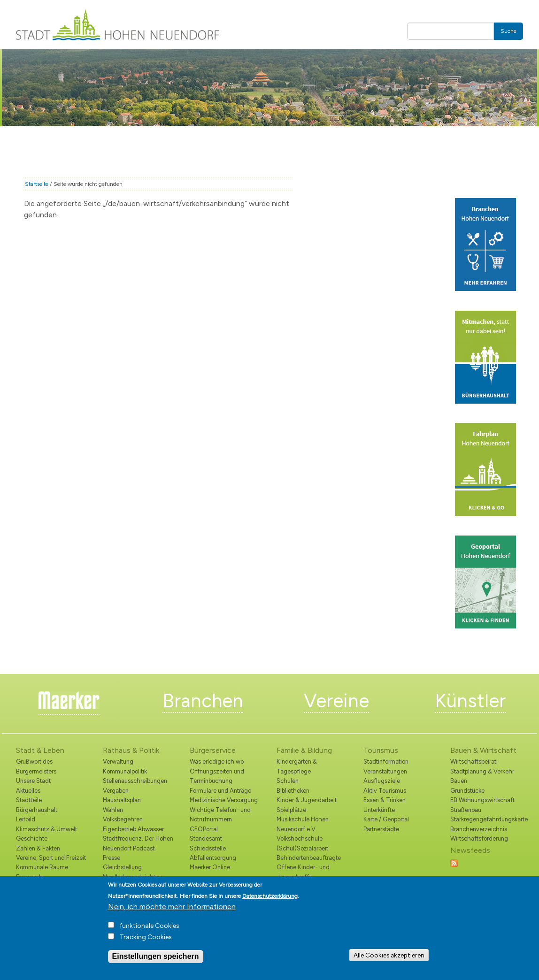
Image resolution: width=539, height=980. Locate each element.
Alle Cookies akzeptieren (389, 963)
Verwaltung (118, 762)
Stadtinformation (386, 762)
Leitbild (26, 819)
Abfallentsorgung (213, 858)
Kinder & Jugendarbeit (307, 800)
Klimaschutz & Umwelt (46, 829)
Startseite (37, 184)
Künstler (470, 701)
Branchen (203, 701)
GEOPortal (204, 829)
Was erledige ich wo (217, 762)
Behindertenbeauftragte (309, 858)
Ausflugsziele (382, 781)
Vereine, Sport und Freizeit (51, 858)
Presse (112, 858)
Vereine (336, 701)
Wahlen (113, 810)
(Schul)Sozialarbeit (302, 848)
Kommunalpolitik (125, 771)
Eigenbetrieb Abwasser (133, 829)
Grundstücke (467, 791)
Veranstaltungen (385, 771)
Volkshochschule (300, 838)
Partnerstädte (381, 829)
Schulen (288, 781)
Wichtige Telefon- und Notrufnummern (220, 815)
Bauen (459, 781)
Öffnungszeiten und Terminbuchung (217, 776)
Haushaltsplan (122, 800)
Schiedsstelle (208, 848)
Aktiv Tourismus (385, 791)
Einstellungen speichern (156, 964)
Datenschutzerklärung (270, 903)
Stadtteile (29, 800)
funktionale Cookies (150, 933)
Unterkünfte (379, 810)
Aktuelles (28, 791)
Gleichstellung (122, 867)
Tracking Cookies (146, 945)
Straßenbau (466, 810)
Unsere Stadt (33, 781)
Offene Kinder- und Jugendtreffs (303, 872)
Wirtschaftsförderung (479, 838)
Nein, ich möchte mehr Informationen (172, 914)
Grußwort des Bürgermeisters (36, 766)
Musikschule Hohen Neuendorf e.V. (303, 824)
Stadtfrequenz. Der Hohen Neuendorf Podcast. (138, 843)
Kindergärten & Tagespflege (297, 766)
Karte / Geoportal (386, 819)
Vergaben (116, 791)
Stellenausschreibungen (135, 781)
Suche (508, 31)
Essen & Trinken (385, 800)
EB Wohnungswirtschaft (482, 800)
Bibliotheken (293, 791)
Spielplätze (291, 810)
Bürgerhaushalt (37, 810)
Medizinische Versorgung (224, 800)
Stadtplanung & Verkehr (482, 771)
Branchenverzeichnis (479, 829)
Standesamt (206, 838)
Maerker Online (210, 867)
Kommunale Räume (42, 867)
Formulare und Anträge (220, 791)
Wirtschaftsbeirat (473, 762)
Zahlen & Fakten (38, 848)
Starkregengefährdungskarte (487, 819)
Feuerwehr (30, 877)
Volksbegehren (123, 819)
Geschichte (32, 838)
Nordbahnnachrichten (132, 877)
